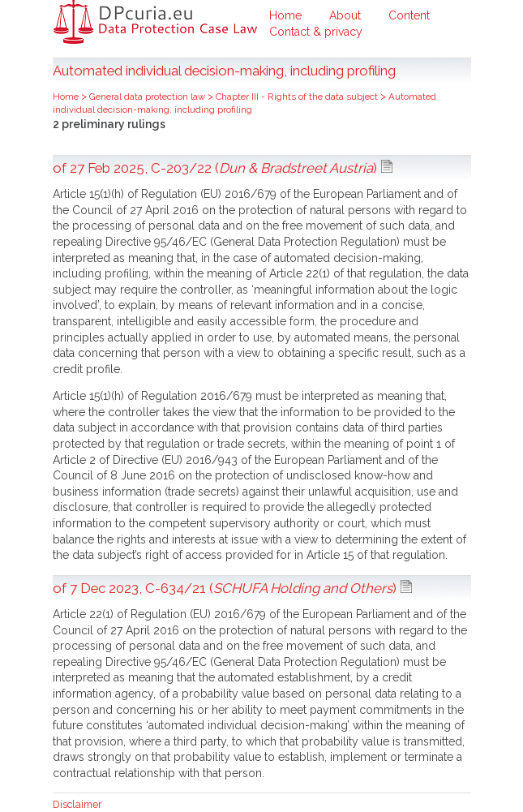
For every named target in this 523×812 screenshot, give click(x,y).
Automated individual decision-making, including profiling (244, 103)
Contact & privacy (316, 32)
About (345, 15)
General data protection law (148, 97)
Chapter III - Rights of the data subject (298, 97)
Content (409, 15)
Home (285, 15)
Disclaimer (77, 804)
